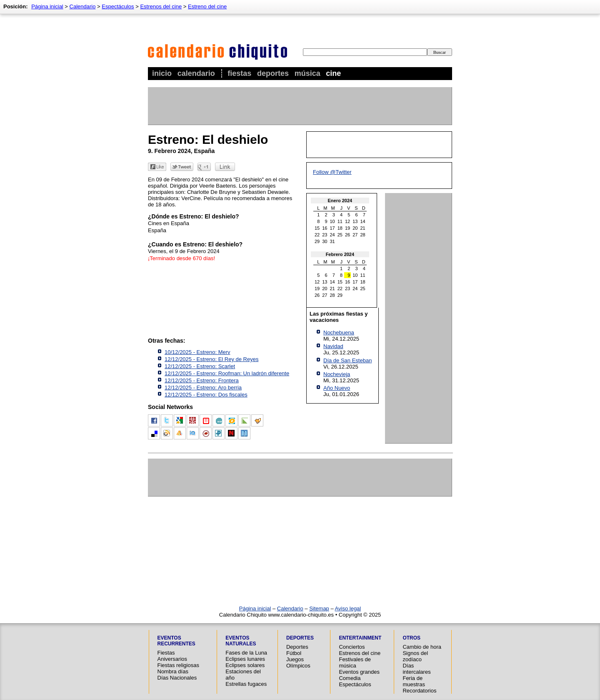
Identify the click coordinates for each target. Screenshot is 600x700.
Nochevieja (337, 374)
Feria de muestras (414, 681)
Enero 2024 (340, 201)
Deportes (273, 73)
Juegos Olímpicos (298, 662)
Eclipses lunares (245, 659)
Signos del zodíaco (415, 656)
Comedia (350, 678)
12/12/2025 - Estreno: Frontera (202, 380)
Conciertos (352, 647)
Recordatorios (419, 691)
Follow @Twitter (332, 172)
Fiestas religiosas (178, 665)
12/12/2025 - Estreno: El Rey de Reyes (211, 359)
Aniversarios (172, 659)
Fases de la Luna (246, 653)
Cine (333, 73)
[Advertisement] (300, 106)
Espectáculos (118, 6)
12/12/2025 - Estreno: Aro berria (203, 388)
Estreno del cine (207, 6)
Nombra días (173, 671)
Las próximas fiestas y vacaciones (339, 317)
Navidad (333, 346)
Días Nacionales (177, 678)
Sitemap (319, 608)
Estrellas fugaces (246, 684)
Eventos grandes (359, 672)
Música (307, 73)
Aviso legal (348, 608)
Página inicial (47, 6)
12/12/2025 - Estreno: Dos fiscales (206, 395)
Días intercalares (416, 669)
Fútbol (294, 653)
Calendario (196, 73)
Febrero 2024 (340, 254)
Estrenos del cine (161, 6)
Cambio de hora (422, 647)
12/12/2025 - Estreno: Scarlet (200, 366)
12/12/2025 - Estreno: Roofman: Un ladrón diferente (227, 373)
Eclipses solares (245, 665)
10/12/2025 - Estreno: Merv (197, 352)
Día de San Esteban (347, 360)
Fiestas (239, 73)
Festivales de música (355, 662)
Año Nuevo (337, 388)
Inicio (162, 73)
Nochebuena (339, 332)
